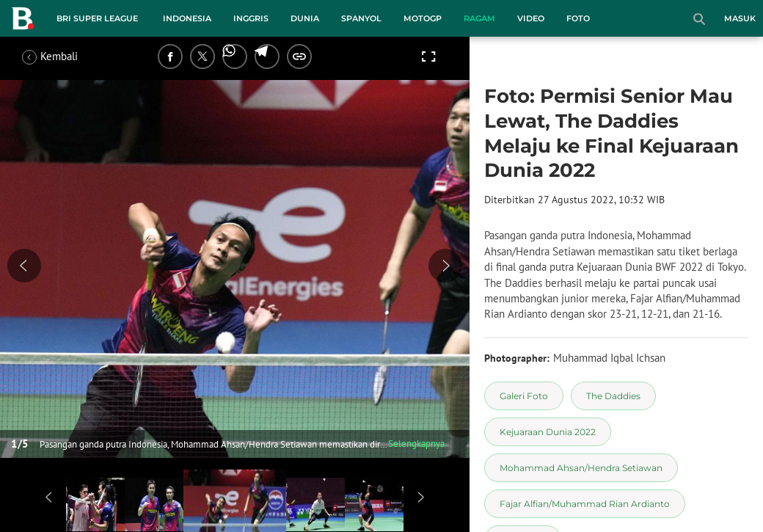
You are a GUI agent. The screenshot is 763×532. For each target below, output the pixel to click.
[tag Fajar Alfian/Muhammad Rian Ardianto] (585, 504)
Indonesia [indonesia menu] (187, 18)
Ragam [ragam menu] (479, 18)
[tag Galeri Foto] (524, 396)
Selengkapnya (416, 444)
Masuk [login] (740, 18)
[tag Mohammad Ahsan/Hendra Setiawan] (581, 468)
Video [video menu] (531, 18)
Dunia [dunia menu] (305, 18)
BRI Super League (97, 18)
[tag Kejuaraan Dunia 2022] (548, 432)
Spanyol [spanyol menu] (361, 18)
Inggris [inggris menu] (251, 18)
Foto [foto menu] (578, 18)
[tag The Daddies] (613, 396)
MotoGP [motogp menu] (423, 18)
